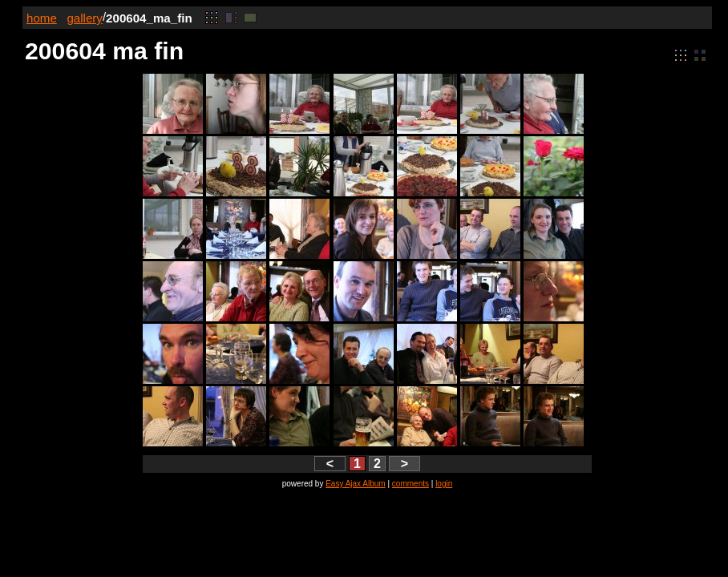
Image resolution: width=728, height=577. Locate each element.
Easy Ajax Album (355, 484)
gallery (85, 18)
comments (411, 484)
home (42, 18)
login (444, 484)
